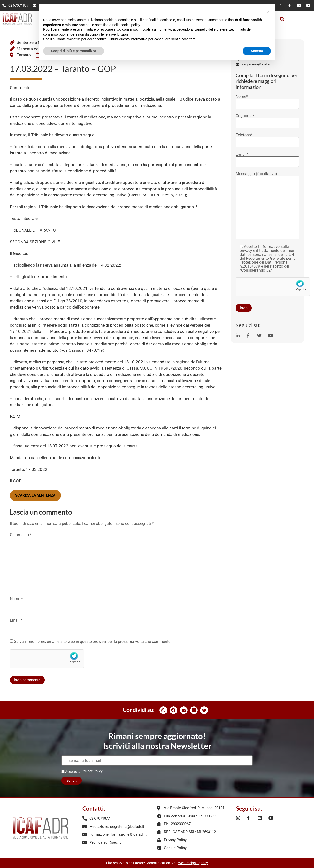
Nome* (267, 100)
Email (16, 620)
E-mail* (267, 158)
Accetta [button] (257, 51)
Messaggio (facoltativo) (267, 206)
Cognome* (267, 119)
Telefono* (267, 139)
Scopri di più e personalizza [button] (74, 51)
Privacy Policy (92, 771)
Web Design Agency (193, 863)
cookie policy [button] (130, 25)
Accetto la (71, 771)
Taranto (24, 55)
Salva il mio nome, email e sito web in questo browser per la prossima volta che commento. (93, 642)
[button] (282, 19)
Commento (21, 535)
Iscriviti (72, 780)
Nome (16, 599)
